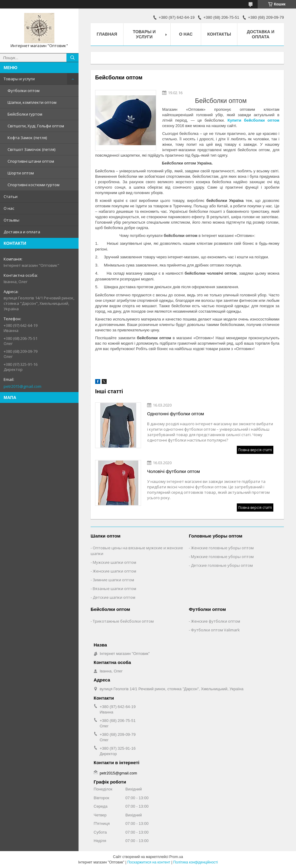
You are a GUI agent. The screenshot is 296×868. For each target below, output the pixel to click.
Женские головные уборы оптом (222, 548)
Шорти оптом (21, 173)
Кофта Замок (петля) (27, 138)
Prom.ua (176, 857)
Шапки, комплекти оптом (32, 102)
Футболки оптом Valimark (215, 630)
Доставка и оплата (22, 232)
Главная (107, 34)
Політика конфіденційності (196, 862)
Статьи (11, 196)
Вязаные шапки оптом (114, 589)
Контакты (219, 34)
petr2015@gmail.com (23, 386)
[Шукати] (72, 58)
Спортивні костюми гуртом (34, 185)
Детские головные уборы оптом (222, 565)
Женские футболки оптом (216, 621)
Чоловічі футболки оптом (174, 471)
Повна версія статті (255, 450)
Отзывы (11, 220)
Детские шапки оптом (114, 597)
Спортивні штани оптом (31, 161)
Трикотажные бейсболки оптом (123, 621)
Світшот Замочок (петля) (31, 149)
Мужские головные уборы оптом (222, 557)
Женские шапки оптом (114, 571)
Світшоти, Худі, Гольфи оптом (36, 126)
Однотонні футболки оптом (175, 414)
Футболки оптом (24, 91)
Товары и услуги (19, 79)
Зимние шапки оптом (113, 580)
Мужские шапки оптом (114, 562)
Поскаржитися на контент (149, 862)
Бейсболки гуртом (25, 114)
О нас (9, 208)
